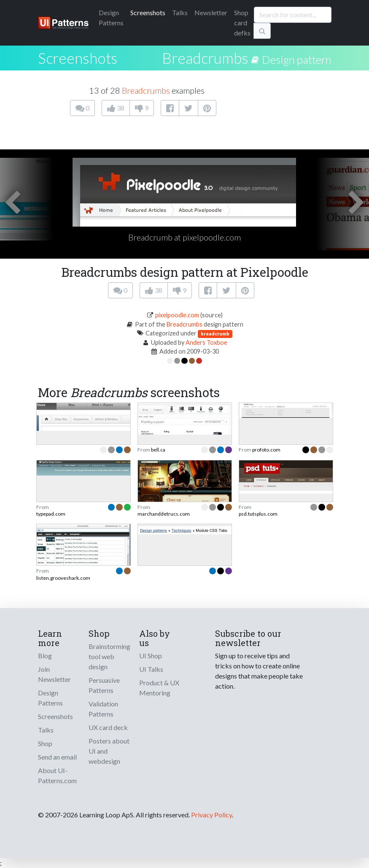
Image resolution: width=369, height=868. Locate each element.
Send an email (57, 757)
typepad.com (51, 514)
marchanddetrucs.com (164, 514)
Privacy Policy (211, 815)
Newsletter (211, 12)
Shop (45, 743)
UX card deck (108, 727)
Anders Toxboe (206, 342)
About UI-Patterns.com (57, 775)
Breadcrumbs (205, 58)
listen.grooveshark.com (63, 578)
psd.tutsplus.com (258, 514)
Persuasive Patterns (104, 685)
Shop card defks (242, 23)
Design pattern (297, 59)
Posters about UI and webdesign (109, 751)
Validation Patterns (103, 709)
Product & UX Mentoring (159, 688)
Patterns (111, 18)
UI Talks (151, 669)
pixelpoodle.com (177, 315)
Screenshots (148, 12)
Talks (180, 12)
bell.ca (158, 450)
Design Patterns (50, 698)
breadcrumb (215, 334)
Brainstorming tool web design (109, 656)
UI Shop (151, 656)
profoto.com (266, 450)
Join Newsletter (54, 674)
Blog (45, 656)
